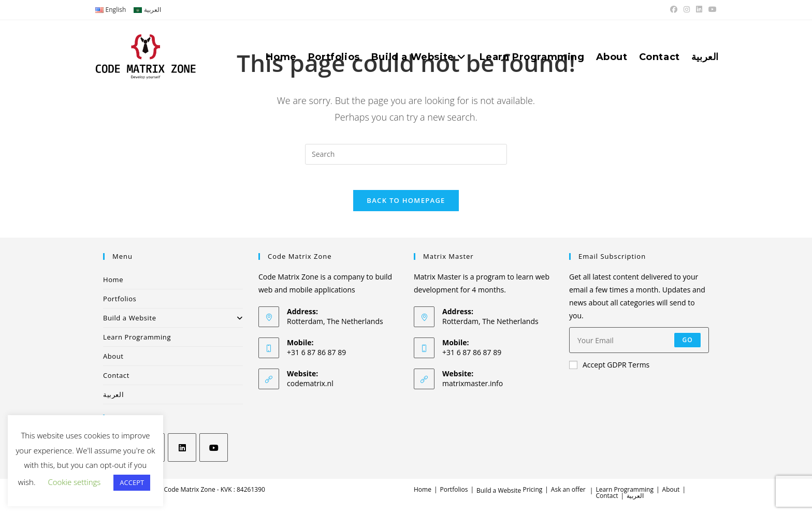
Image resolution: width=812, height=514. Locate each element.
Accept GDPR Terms (609, 371)
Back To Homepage (406, 207)
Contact (116, 381)
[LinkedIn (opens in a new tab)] (699, 10)
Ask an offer (568, 496)
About (113, 362)
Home (113, 286)
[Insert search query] (406, 154)
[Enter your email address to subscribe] (639, 347)
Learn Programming (137, 343)
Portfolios (120, 305)
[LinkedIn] (182, 454)
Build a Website (173, 324)
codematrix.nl (310, 390)
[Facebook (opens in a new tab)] (674, 10)
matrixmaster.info (473, 390)
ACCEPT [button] (132, 482)
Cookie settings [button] (74, 482)
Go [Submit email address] (687, 347)
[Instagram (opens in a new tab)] (687, 10)
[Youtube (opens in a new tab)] (711, 10)
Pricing (532, 496)
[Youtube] (214, 454)
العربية (113, 401)
